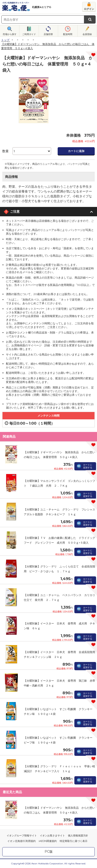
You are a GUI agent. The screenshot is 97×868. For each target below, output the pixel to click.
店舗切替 (48, 34)
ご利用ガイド (29, 34)
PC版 (49, 852)
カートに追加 (76, 151)
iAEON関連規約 (48, 841)
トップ (5, 40)
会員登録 (87, 34)
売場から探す (10, 34)
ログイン (89, 9)
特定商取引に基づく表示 (74, 841)
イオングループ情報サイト (22, 835)
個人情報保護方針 (78, 835)
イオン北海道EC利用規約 (22, 841)
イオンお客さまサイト (52, 835)
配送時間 (68, 34)
